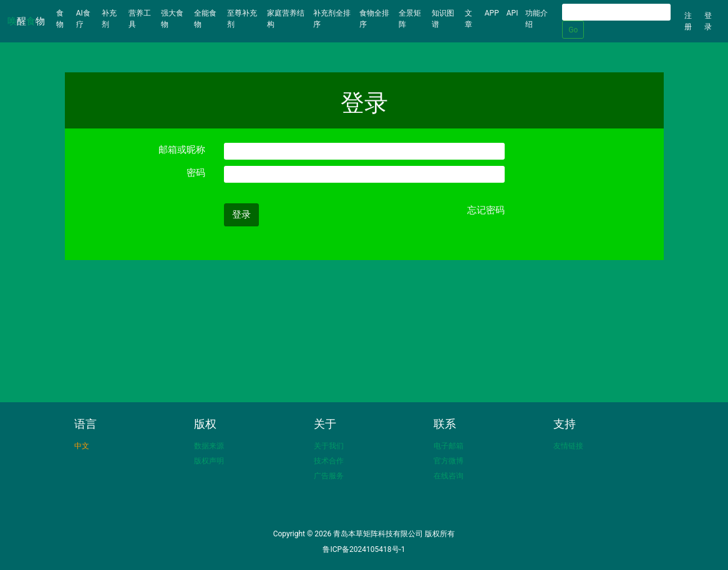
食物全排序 (374, 19)
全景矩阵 (410, 19)
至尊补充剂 (242, 19)
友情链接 (568, 446)
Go (573, 30)
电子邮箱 (449, 446)
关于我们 (329, 446)
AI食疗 (83, 19)
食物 (64, 19)
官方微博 (449, 461)
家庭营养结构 (286, 19)
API (512, 13)
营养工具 (140, 19)
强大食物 (172, 19)
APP (492, 13)
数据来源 (209, 446)
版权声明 (209, 461)
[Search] (616, 12)
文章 (468, 19)
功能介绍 (536, 19)
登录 (708, 21)
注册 (688, 21)
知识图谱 (443, 19)
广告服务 (329, 476)
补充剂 (109, 19)
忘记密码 (486, 210)
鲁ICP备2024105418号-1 (364, 549)
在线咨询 (449, 476)
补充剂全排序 (332, 19)
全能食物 (205, 19)
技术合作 (329, 461)
